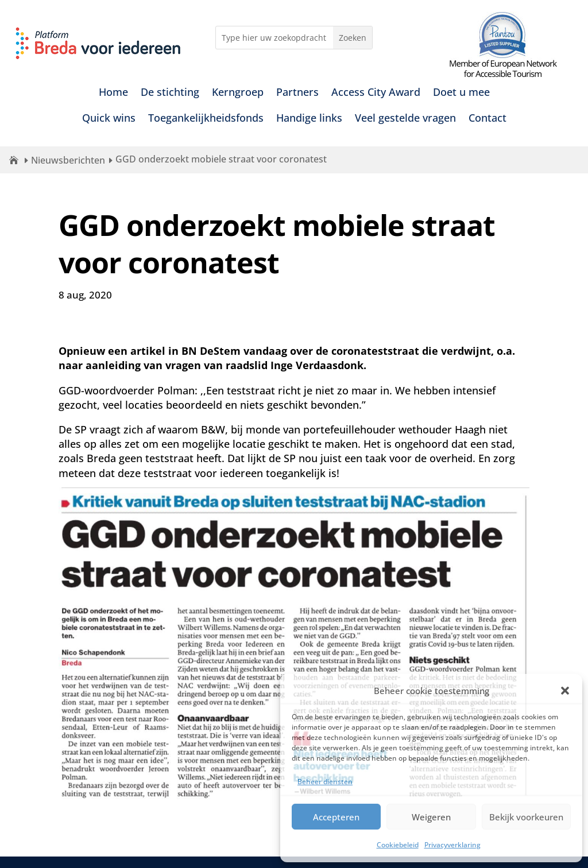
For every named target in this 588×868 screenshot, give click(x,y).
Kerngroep (238, 93)
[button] (565, 691)
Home (113, 93)
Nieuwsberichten (68, 160)
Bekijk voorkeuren (526, 817)
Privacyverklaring (452, 845)
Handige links (309, 119)
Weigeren (431, 817)
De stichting (170, 93)
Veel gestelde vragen (405, 119)
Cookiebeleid (398, 845)
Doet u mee (461, 93)
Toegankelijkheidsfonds (206, 119)
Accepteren (336, 817)
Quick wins (109, 119)
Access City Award (376, 93)
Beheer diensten (325, 782)
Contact (488, 119)
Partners (297, 93)
